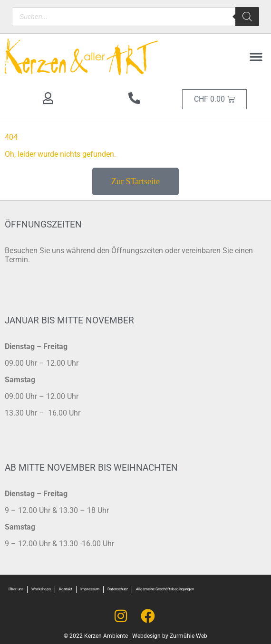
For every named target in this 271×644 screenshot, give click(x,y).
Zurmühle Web (189, 636)
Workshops (41, 589)
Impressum (90, 589)
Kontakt (66, 589)
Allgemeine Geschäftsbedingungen (165, 589)
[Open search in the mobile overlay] (135, 17)
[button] (256, 57)
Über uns (16, 589)
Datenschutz (118, 589)
